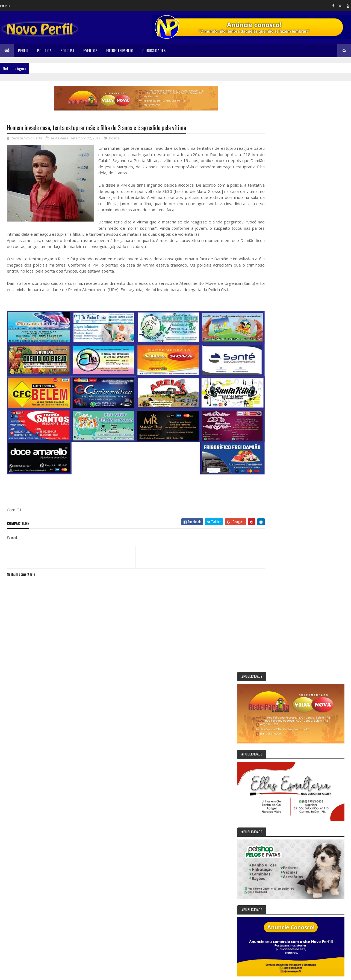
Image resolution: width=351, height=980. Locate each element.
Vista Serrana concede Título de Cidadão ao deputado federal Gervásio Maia (317, 739)
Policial (67, 50)
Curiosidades (154, 50)
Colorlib (28, 972)
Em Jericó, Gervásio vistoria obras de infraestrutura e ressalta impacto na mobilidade (316, 714)
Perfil (23, 50)
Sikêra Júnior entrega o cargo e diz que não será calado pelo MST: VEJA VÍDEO (317, 625)
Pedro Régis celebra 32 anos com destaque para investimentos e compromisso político (317, 819)
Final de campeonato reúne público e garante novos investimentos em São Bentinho (316, 844)
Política (44, 50)
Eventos (90, 50)
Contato (5, 6)
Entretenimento (120, 50)
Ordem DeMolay (303, 863)
